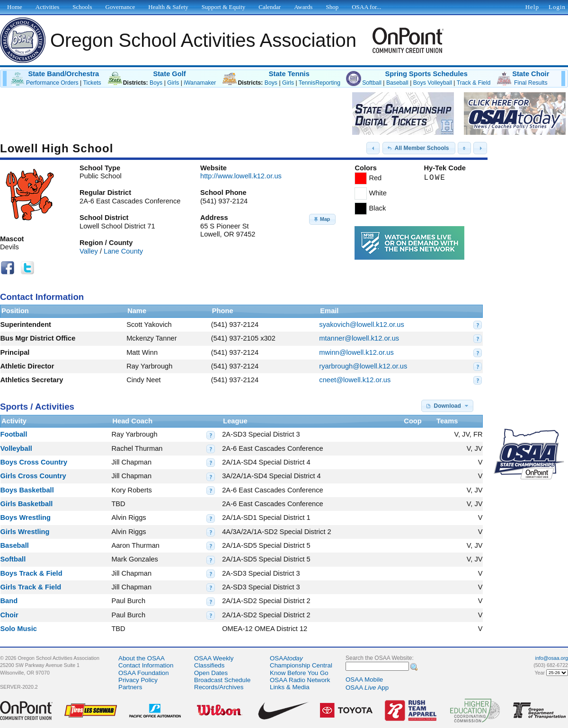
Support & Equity (223, 7)
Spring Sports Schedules (426, 74)
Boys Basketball (27, 490)
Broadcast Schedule (222, 680)
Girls (173, 83)
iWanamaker (200, 83)
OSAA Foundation (144, 673)
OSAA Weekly (214, 658)
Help (532, 7)
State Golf (169, 74)
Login (557, 7)
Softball (372, 83)
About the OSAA (142, 658)
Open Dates (211, 673)
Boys (156, 83)
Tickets (92, 83)
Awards (303, 7)
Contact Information (146, 665)
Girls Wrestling (25, 532)
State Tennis (289, 74)
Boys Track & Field (31, 573)
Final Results (531, 83)
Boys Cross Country (34, 462)
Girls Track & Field (31, 587)
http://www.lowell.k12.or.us (241, 176)
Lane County (123, 251)
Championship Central (301, 665)
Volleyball (16, 448)
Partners (130, 687)
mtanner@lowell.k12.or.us (359, 338)
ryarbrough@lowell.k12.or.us (363, 366)
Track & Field (474, 83)
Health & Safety (168, 7)
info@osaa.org (552, 658)
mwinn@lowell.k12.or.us (356, 352)
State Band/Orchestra (63, 74)
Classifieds (209, 665)
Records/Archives (219, 687)
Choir (9, 615)
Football (14, 434)
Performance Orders (52, 83)
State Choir (531, 74)
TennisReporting (319, 83)
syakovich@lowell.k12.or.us (361, 325)
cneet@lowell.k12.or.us (355, 380)
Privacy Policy (138, 680)
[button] (373, 148)
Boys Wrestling (26, 517)
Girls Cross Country (33, 476)
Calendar (270, 7)
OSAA (286, 658)
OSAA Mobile (364, 680)
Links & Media (290, 687)
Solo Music (19, 629)
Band (9, 601)
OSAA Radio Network (300, 680)
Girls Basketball (27, 504)
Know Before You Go (299, 673)
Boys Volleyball (433, 83)
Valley (89, 251)
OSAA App (367, 688)
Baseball (397, 83)
